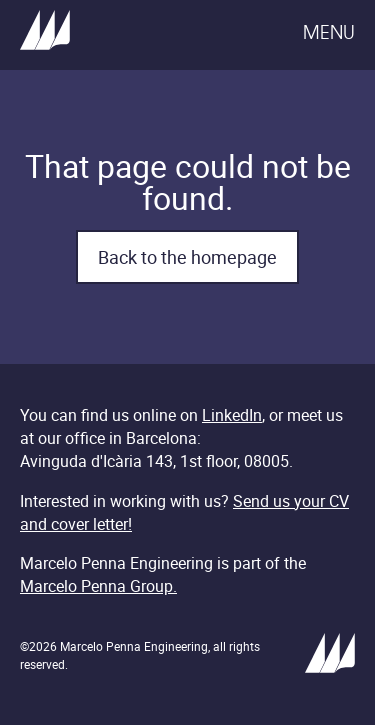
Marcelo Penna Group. (98, 586)
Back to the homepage (187, 257)
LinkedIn (232, 415)
